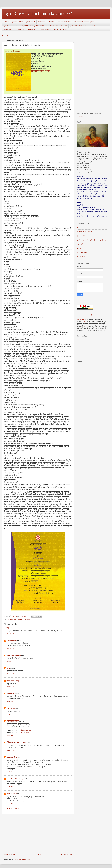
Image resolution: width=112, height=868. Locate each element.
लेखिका (85, 322)
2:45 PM (10, 787)
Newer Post (10, 854)
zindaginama (32, 29)
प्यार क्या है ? (81, 244)
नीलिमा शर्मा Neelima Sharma (17, 742)
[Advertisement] (38, 833)
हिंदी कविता (42, 22)
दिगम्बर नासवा (11, 694)
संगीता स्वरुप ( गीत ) (13, 681)
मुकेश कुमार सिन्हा (12, 757)
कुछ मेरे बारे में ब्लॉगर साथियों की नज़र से (83, 26)
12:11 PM (10, 634)
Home (6, 22)
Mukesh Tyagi (12, 794)
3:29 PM (10, 714)
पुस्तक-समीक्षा (30, 22)
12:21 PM (10, 649)
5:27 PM (10, 804)
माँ (78, 227)
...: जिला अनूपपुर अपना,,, (26, 730)
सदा (8, 628)
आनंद (8, 668)
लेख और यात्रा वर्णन (64, 22)
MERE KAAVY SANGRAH (14, 29)
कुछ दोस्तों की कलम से (11, 26)
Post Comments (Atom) (22, 859)
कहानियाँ (52, 22)
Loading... (80, 116)
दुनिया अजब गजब (82, 236)
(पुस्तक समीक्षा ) (12, 620)
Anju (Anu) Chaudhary (15, 779)
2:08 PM (10, 701)
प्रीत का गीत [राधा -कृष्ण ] (84, 232)
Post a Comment (13, 808)
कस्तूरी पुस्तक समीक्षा (24, 620)
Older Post (67, 854)
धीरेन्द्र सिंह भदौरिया (13, 721)
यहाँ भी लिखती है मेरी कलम (58, 26)
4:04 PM (10, 736)
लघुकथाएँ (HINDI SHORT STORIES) (55, 29)
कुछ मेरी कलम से (93, 315)
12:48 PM (10, 674)
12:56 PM (10, 687)
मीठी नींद (79, 248)
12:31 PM (10, 661)
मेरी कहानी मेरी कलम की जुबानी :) (85, 22)
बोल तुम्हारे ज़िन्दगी (82, 253)
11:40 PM (10, 750)
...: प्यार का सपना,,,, (24, 733)
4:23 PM (10, 772)
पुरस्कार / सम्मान (17, 22)
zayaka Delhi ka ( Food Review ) (34, 26)
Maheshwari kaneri (14, 655)
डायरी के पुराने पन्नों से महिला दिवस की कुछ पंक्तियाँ (91, 240)
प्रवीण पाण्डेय (11, 708)
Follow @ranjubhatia (9, 36)
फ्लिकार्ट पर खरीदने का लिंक (41, 71)
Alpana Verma (12, 641)
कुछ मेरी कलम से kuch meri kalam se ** (39, 14)
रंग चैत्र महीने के (82, 257)
